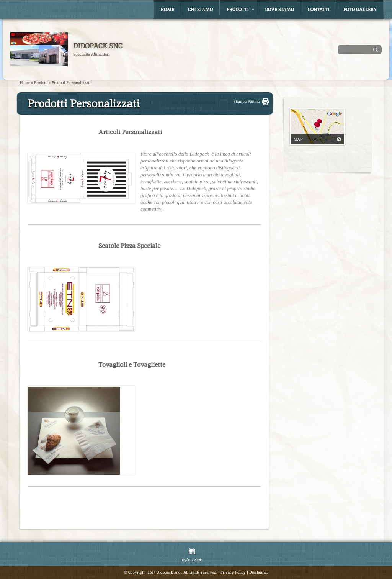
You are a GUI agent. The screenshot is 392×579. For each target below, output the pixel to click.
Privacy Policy (233, 572)
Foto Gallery (360, 10)
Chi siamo (200, 10)
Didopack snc (98, 46)
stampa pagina (247, 101)
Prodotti (240, 10)
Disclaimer (259, 572)
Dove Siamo (279, 10)
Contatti (319, 10)
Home (167, 10)
